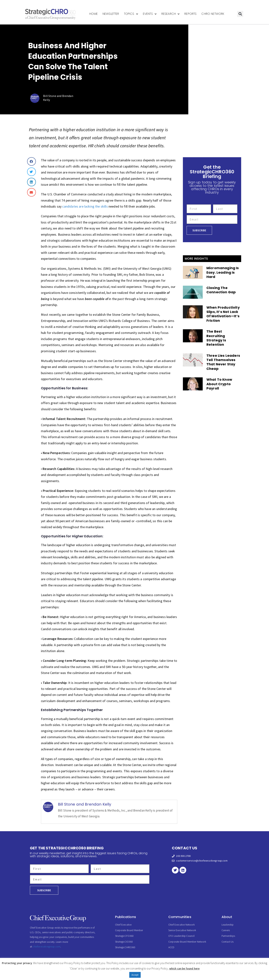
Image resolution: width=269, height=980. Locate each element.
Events (150, 14)
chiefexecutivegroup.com (46, 946)
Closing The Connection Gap (221, 290)
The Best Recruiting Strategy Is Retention (216, 338)
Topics (131, 14)
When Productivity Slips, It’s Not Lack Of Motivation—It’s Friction (223, 314)
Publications (126, 917)
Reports (190, 14)
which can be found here (184, 968)
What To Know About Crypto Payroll (219, 384)
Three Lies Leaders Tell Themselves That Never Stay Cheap (223, 362)
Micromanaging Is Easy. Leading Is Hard (223, 272)
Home (93, 14)
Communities (180, 917)
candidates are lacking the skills (85, 206)
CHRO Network (213, 14)
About (227, 917)
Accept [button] (135, 975)
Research (170, 14)
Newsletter (111, 14)
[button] (240, 14)
